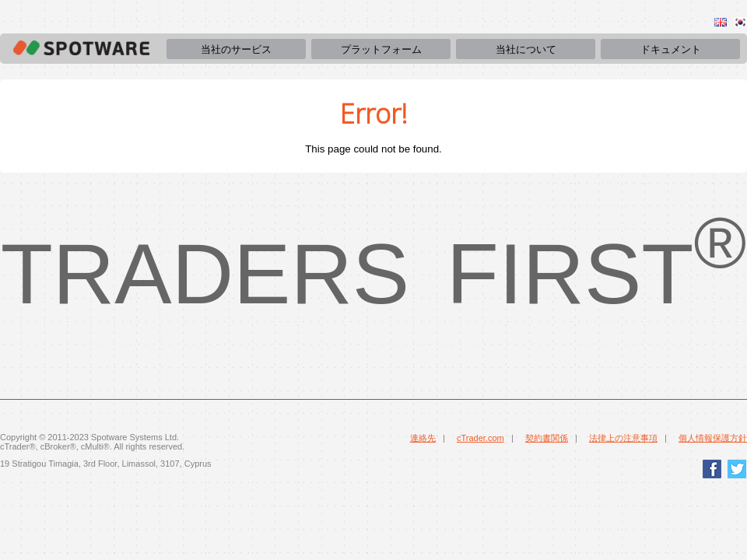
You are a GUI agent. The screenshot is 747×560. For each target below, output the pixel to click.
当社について (526, 49)
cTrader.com (480, 438)
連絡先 (423, 438)
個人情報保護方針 (713, 438)
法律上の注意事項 (623, 438)
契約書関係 (547, 438)
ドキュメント (671, 49)
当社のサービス (236, 49)
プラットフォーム (381, 49)
